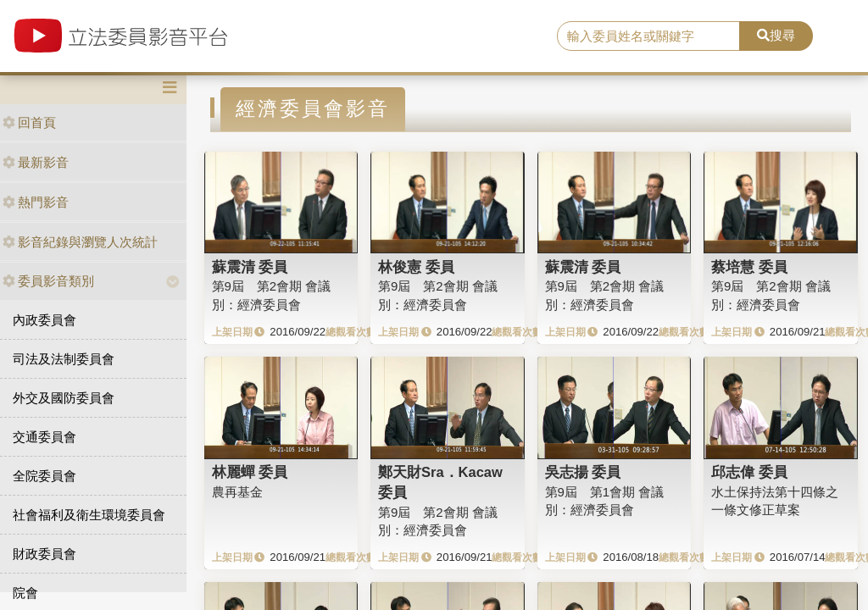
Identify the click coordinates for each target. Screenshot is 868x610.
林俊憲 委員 (416, 267)
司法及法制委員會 (64, 359)
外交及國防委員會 (64, 398)
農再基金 (237, 492)
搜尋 (776, 35)
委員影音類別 (48, 281)
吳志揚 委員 (583, 472)
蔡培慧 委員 (749, 267)
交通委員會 (45, 437)
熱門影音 (36, 202)
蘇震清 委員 (250, 267)
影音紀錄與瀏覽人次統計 (80, 242)
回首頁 (29, 122)
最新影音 (36, 162)
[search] (648, 36)
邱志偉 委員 (749, 472)
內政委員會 (45, 320)
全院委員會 (45, 476)
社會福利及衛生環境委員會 (89, 515)
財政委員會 (45, 554)
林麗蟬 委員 (250, 472)
